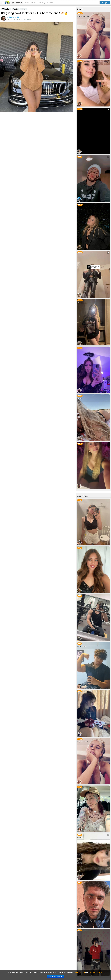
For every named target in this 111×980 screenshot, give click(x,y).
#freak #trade (81, 646)
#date (16, 9)
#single (23, 9)
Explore (6, 9)
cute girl (80, 837)
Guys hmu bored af (83, 16)
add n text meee (82, 303)
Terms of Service (96, 972)
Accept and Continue (55, 976)
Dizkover (14, 3)
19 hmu (80, 398)
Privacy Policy (79, 972)
